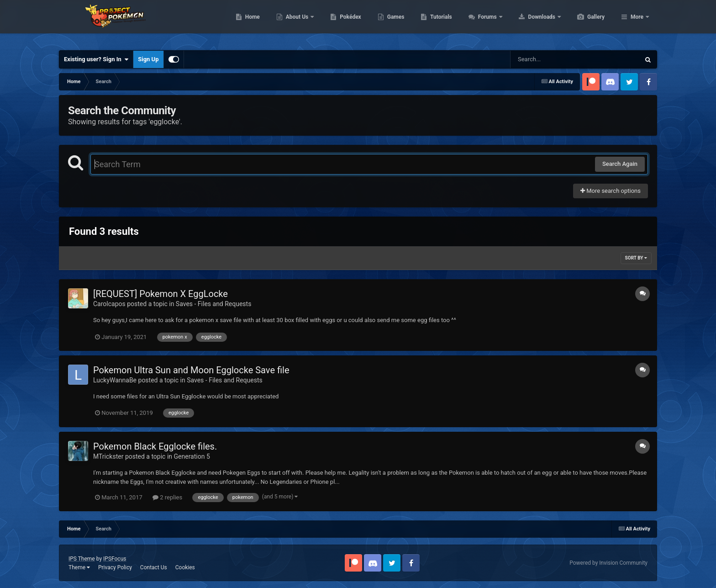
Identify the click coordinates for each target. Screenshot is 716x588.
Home (296, 23)
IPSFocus (115, 559)
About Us (341, 23)
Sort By (636, 258)
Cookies (185, 567)
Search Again (620, 164)
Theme (79, 567)
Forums (531, 23)
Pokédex (394, 23)
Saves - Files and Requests (214, 304)
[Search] (552, 59)
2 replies (167, 497)
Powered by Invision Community (608, 563)
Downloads (586, 23)
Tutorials (484, 23)
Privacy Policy (115, 567)
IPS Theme (82, 559)
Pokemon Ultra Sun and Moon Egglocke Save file (191, 370)
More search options (611, 191)
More (637, 23)
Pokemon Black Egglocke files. (155, 446)
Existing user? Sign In (96, 59)
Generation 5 (192, 456)
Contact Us (154, 567)
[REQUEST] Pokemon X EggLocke (161, 294)
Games (439, 23)
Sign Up (148, 59)
